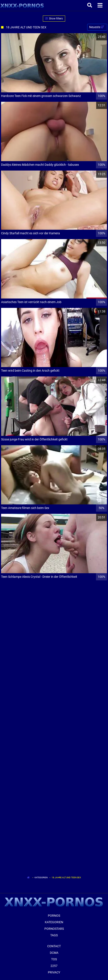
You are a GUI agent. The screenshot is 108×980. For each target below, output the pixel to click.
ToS (54, 959)
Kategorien (41, 877)
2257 (54, 966)
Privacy (54, 972)
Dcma (54, 953)
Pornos (54, 916)
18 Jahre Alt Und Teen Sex (66, 877)
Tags (54, 935)
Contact (54, 946)
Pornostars (54, 929)
